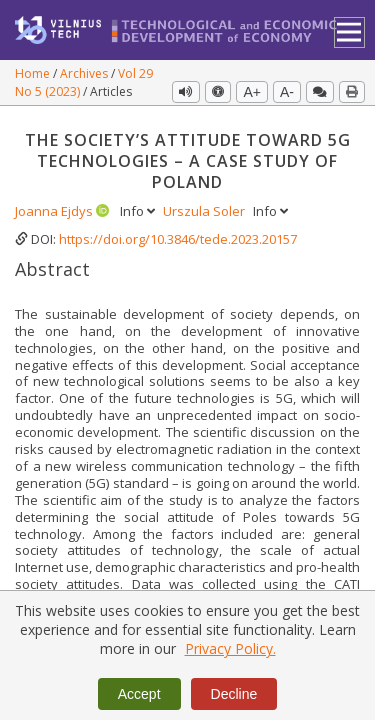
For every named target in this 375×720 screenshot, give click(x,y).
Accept (139, 694)
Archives (85, 73)
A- (287, 92)
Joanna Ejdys (55, 211)
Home (34, 73)
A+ (252, 92)
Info (139, 211)
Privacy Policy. (230, 648)
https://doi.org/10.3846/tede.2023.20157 (178, 239)
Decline (234, 694)
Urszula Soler (205, 211)
